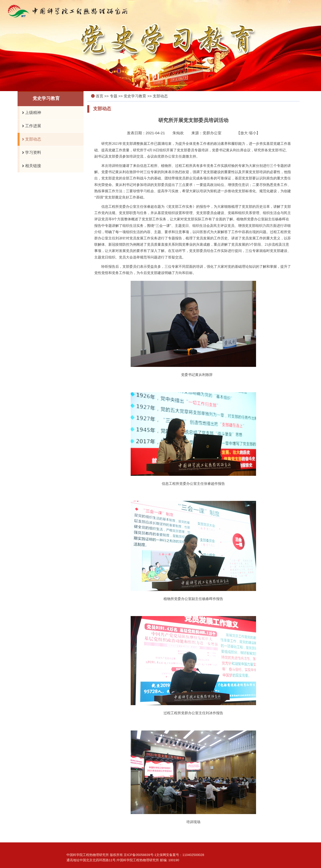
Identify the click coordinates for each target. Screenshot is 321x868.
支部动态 (30, 139)
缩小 (253, 133)
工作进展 (30, 126)
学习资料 (30, 153)
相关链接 (30, 166)
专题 (114, 96)
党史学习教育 (135, 96)
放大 (244, 133)
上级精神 (30, 113)
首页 (100, 96)
